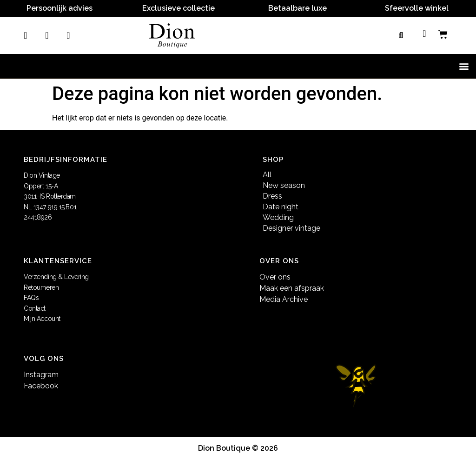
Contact (35, 308)
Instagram (41, 375)
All (267, 175)
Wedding (278, 217)
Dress (272, 196)
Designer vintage (291, 228)
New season (284, 185)
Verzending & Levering (56, 277)
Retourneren (41, 287)
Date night (281, 207)
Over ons (275, 277)
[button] (401, 35)
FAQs (31, 298)
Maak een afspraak (292, 288)
